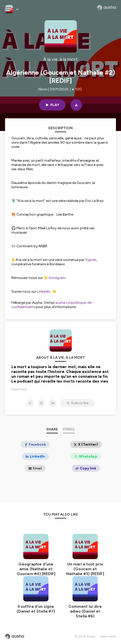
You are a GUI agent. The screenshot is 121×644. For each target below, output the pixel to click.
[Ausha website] (106, 8)
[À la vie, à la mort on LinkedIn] (53, 403)
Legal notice (108, 636)
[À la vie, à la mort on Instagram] (41, 403)
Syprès (91, 260)
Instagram (57, 278)
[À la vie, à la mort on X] (30, 403)
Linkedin (44, 291)
